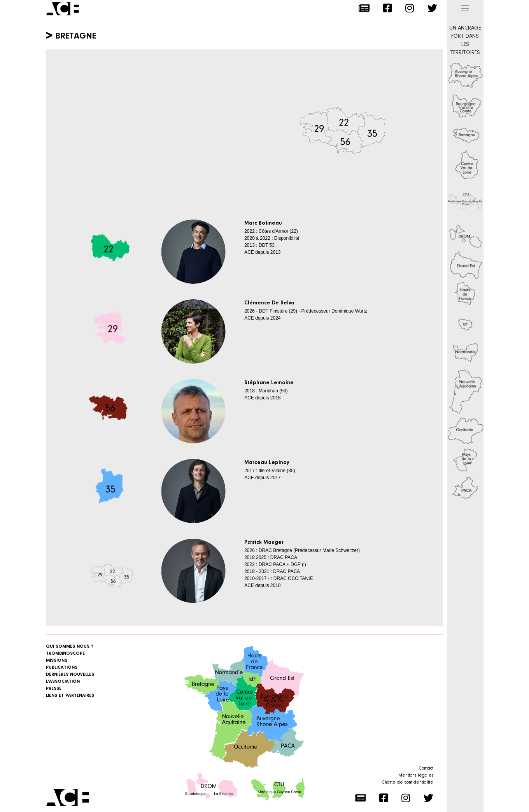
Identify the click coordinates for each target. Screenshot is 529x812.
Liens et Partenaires (70, 696)
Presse (54, 689)
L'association (63, 682)
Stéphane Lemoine (269, 383)
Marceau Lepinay (267, 463)
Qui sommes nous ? (70, 647)
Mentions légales (416, 775)
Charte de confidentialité (408, 782)
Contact (426, 768)
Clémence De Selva (269, 303)
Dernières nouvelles (70, 675)
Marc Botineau (263, 223)
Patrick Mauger (264, 543)
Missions (57, 661)
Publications (62, 668)
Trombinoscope (65, 654)
